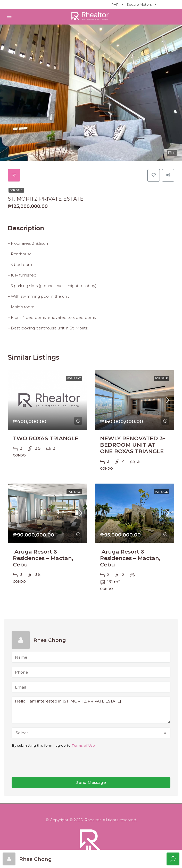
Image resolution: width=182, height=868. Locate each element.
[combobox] (91, 733)
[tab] (14, 175)
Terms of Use (83, 745)
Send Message (91, 782)
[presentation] (51, 763)
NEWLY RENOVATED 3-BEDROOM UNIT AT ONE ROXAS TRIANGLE (133, 445)
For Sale (16, 190)
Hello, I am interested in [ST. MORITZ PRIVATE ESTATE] (91, 710)
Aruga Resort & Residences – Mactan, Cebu (43, 558)
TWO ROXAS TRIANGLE (46, 438)
